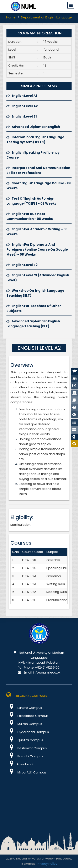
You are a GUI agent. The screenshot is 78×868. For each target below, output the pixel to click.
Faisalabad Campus (27, 716)
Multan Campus (24, 724)
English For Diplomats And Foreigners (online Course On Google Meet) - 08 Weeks (37, 249)
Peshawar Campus (27, 748)
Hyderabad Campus (28, 732)
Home (11, 17)
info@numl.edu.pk (47, 672)
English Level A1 (22, 96)
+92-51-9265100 (47, 667)
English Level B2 (22, 265)
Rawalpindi (20, 764)
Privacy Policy (47, 864)
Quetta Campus (25, 740)
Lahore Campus (24, 708)
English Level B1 (22, 116)
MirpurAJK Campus (26, 772)
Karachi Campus (25, 756)
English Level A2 (22, 106)
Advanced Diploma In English (33, 127)
